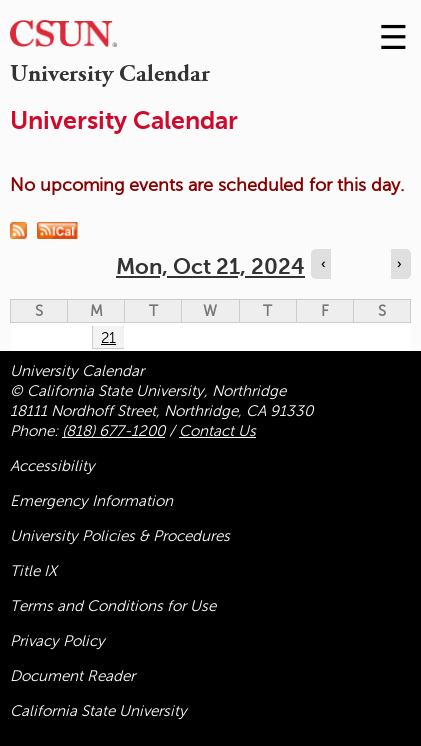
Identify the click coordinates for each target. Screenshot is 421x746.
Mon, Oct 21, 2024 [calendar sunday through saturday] (210, 266)
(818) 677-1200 (113, 431)
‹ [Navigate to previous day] (323, 264)
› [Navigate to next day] (399, 264)
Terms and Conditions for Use (113, 606)
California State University (98, 711)
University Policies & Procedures (120, 536)
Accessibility (52, 466)
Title (33, 571)
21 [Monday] (108, 338)
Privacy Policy (57, 641)
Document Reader (72, 676)
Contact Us (217, 431)
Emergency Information (91, 501)
